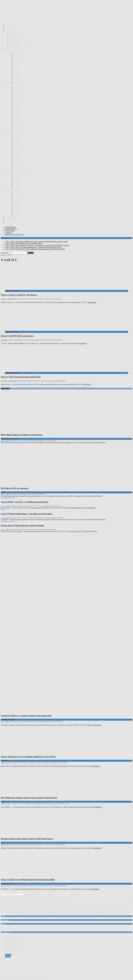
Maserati (16, 152)
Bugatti (16, 68)
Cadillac (16, 72)
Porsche (16, 180)
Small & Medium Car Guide (14, 944)
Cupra (15, 81)
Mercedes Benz (18, 160)
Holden (16, 109)
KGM (15, 136)
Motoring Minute (11, 218)
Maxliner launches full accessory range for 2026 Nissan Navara (27, 839)
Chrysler (16, 78)
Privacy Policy (10, 231)
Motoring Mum (10, 220)
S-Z (10, 192)
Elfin (15, 87)
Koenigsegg (17, 139)
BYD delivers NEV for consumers (15, 488)
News (7, 29)
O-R (11, 171)
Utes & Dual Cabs (15, 34)
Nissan (16, 169)
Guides (7, 31)
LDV (15, 147)
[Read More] (92, 302)
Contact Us (9, 233)
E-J (10, 85)
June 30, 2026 (5, 763)
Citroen (16, 79)
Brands (7, 49)
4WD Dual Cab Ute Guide (14, 949)
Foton (15, 96)
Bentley (16, 61)
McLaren (16, 158)
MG (15, 162)
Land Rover (17, 143)
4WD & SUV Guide (16, 33)
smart (15, 199)
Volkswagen (17, 210)
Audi (15, 59)
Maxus (16, 154)
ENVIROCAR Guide (16, 36)
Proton (16, 182)
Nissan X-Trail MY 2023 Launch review (17, 336)
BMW (15, 63)
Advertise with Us (11, 229)
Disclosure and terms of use (14, 234)
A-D (11, 51)
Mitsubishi (17, 165)
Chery (15, 74)
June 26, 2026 (5, 804)
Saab (15, 194)
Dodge (16, 83)
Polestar (16, 179)
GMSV (16, 106)
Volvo (15, 212)
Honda (16, 113)
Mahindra (17, 150)
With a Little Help (7, 928)
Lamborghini (18, 141)
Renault (16, 188)
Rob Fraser (15, 299)
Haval (15, 111)
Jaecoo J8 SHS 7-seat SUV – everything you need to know (25, 502)
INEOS (16, 121)
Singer (15, 195)
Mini (15, 164)
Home (7, 25)
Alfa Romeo (17, 53)
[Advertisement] (39, 17)
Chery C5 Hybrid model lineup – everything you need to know (27, 514)
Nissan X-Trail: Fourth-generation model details (21, 377)
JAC (15, 126)
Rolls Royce (17, 190)
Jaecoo (16, 128)
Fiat (15, 92)
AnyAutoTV (9, 223)
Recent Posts (5, 388)
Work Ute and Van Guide (18, 38)
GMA (15, 104)
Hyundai (16, 119)
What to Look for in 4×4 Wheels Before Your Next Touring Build (28, 880)
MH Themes (43, 977)
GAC (15, 100)
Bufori (15, 66)
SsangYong (17, 201)
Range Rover (18, 186)
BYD (15, 70)
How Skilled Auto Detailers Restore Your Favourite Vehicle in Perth (29, 798)
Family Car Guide (15, 40)
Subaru (16, 203)
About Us (3, 916)
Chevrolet (17, 76)
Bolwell (16, 64)
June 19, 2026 (5, 845)
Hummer (16, 117)
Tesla (15, 207)
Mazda (16, 156)
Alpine (16, 55)
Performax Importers (20, 175)
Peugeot (16, 177)
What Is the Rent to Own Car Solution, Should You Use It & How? (28, 757)
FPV (15, 98)
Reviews (8, 27)
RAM (15, 184)
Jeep (15, 132)
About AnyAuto (10, 227)
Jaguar (15, 130)
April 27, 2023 (6, 299)
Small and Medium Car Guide (19, 44)
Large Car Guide (15, 42)
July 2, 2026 (5, 721)
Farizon (16, 89)
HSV (15, 115)
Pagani (16, 173)
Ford (15, 94)
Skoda (15, 197)
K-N (11, 134)
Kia (14, 137)
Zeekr (15, 216)
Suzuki (16, 205)
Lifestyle (8, 222)
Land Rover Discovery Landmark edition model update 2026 (26, 716)
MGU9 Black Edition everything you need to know (22, 435)
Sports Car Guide (15, 48)
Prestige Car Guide (15, 46)
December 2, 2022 (7, 381)
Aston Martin (18, 57)
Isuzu (15, 124)
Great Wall (17, 107)
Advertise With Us (5, 920)
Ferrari (16, 91)
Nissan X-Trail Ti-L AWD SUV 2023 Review (19, 295)
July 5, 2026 (5, 441)
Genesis (16, 102)
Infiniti (16, 122)
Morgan (16, 167)
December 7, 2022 (7, 340)
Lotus (15, 149)
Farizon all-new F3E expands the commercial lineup (22, 526)
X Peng (16, 214)
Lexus (15, 145)
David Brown (18, 340)
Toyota (16, 209)
